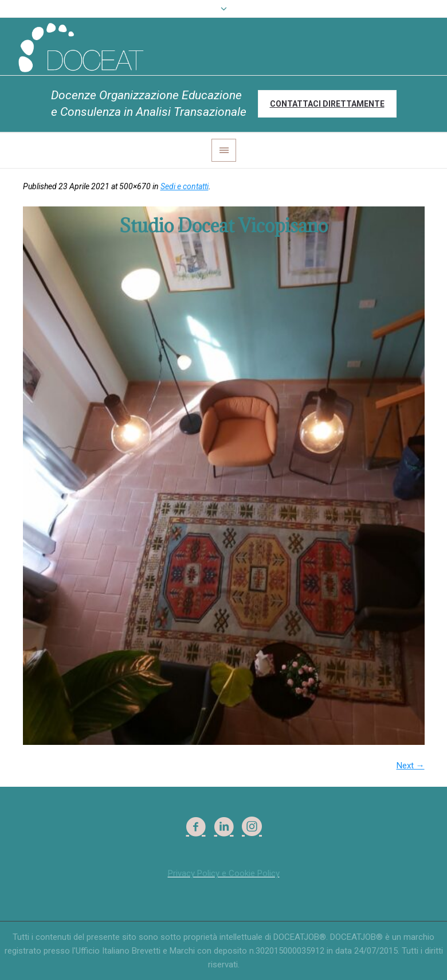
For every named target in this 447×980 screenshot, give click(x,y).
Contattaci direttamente (327, 104)
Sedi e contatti (185, 186)
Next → (411, 766)
